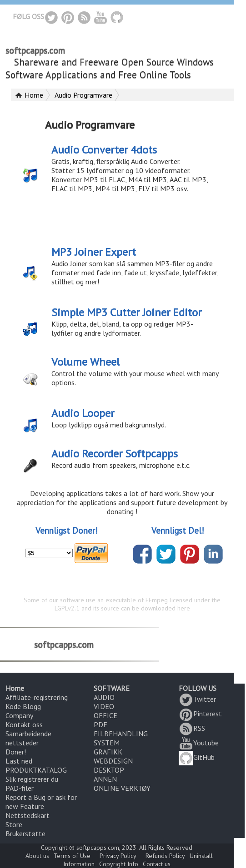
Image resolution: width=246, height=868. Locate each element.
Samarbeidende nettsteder (28, 738)
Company (19, 715)
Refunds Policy (165, 856)
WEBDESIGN (113, 761)
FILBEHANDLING (121, 734)
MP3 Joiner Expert (94, 252)
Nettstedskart (28, 815)
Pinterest (200, 714)
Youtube (199, 743)
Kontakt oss (24, 724)
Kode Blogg (23, 706)
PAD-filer (20, 788)
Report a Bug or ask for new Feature (41, 802)
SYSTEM (107, 743)
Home (34, 95)
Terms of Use (72, 856)
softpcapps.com (35, 50)
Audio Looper (83, 413)
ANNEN (105, 779)
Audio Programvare (83, 95)
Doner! (16, 752)
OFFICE (105, 715)
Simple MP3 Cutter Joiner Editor (126, 312)
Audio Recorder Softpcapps (115, 454)
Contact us (157, 864)
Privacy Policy (118, 856)
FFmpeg (157, 600)
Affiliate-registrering (37, 697)
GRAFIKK (108, 752)
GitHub (197, 757)
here (184, 608)
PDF (100, 724)
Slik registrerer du (32, 779)
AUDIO (104, 697)
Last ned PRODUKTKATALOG (36, 765)
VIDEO (104, 706)
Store (14, 824)
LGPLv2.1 (67, 608)
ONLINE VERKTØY (122, 788)
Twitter (197, 699)
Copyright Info (119, 864)
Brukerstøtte (25, 833)
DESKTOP (109, 770)
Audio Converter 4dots (104, 150)
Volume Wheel (85, 362)
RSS (192, 728)
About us (37, 856)
